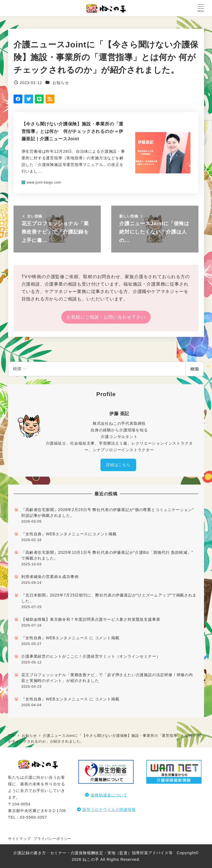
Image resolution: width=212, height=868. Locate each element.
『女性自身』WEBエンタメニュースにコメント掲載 (69, 534)
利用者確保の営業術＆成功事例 (50, 577)
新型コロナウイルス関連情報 (106, 810)
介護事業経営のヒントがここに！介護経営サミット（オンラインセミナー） (91, 656)
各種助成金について (106, 795)
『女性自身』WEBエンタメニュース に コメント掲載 (70, 638)
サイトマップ (19, 839)
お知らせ (61, 83)
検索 (195, 369)
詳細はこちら (118, 465)
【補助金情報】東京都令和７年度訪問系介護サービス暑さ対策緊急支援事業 (91, 619)
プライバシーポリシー (52, 839)
